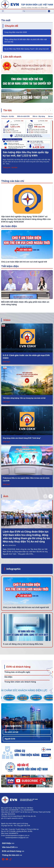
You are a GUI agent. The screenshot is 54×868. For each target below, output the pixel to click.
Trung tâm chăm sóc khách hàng (20, 682)
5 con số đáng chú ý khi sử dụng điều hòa (23, 644)
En (51, 11)
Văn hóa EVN (13, 726)
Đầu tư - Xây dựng (39, 116)
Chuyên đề (11, 26)
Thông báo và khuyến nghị (17, 672)
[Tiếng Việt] (27, 4)
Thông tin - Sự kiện (8, 116)
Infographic (14, 569)
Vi (49, 11)
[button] (51, 110)
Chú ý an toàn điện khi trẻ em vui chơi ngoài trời (26, 607)
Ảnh (6, 496)
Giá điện (8, 677)
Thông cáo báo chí (13, 181)
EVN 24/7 (6, 362)
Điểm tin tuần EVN (23, 116)
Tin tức (8, 110)
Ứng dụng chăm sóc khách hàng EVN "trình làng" (22, 438)
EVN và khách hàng (18, 667)
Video (7, 320)
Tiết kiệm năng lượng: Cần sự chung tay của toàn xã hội (24, 398)
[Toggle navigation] (3, 11)
